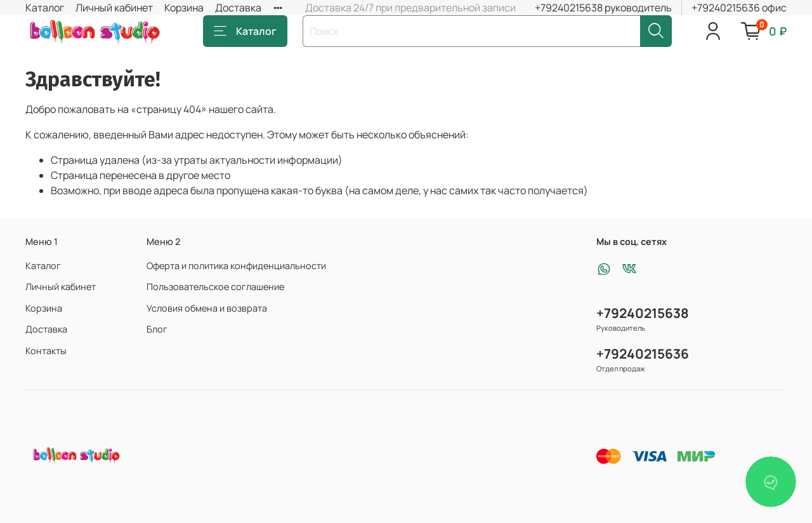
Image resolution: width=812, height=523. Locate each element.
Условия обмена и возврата (207, 308)
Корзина (184, 8)
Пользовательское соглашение (215, 287)
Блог (157, 329)
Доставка (238, 8)
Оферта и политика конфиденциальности (236, 266)
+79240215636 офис (739, 8)
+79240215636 (643, 354)
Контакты (46, 351)
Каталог (45, 8)
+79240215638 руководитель (603, 8)
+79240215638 (643, 313)
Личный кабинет (114, 8)
